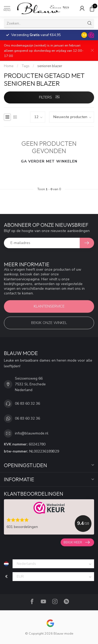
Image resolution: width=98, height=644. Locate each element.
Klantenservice (49, 306)
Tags (25, 66)
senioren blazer (50, 66)
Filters (49, 97)
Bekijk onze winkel (49, 323)
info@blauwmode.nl (32, 433)
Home (9, 66)
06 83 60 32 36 (27, 404)
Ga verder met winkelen (49, 161)
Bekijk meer (77, 542)
